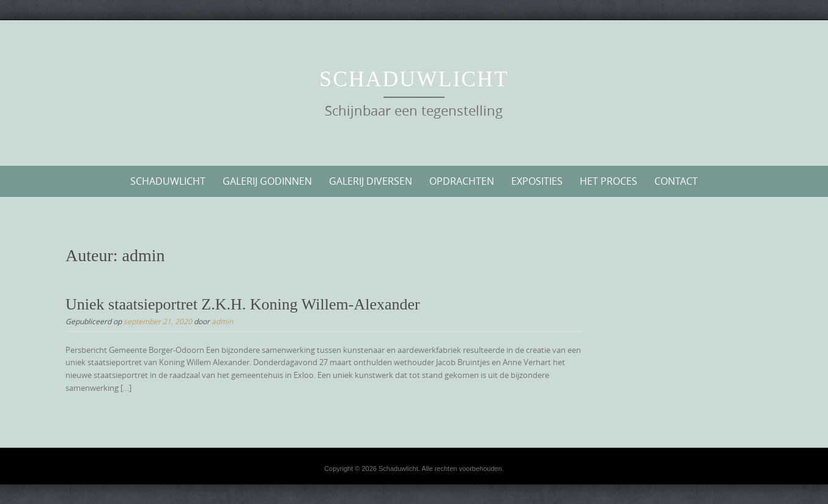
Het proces (608, 181)
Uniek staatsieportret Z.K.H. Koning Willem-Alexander (243, 304)
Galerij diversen (371, 181)
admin (222, 321)
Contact (676, 181)
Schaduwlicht (414, 79)
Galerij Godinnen (267, 181)
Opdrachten (462, 181)
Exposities (537, 181)
